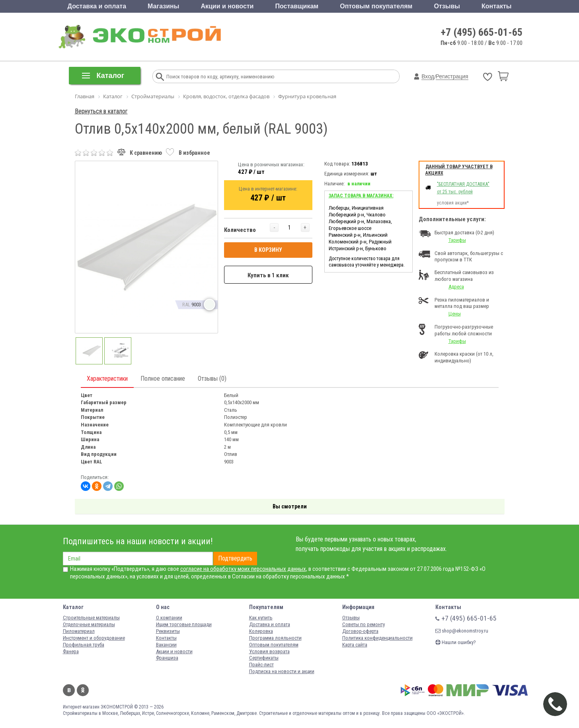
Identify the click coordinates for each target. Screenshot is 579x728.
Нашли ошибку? (456, 642)
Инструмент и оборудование (94, 638)
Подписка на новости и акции (282, 671)
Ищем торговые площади (184, 624)
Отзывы (447, 6)
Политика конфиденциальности (377, 638)
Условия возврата (269, 651)
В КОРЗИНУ (268, 250)
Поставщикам (297, 6)
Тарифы (457, 240)
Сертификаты (264, 658)
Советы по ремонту (364, 624)
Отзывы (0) (212, 379)
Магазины (163, 6)
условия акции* (453, 203)
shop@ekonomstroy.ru (462, 631)
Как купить (261, 618)
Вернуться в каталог (101, 111)
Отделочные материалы (89, 624)
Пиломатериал (79, 631)
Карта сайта (355, 645)
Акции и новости (227, 6)
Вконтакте (69, 690)
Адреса (456, 287)
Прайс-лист (261, 665)
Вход (428, 76)
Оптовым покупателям (376, 6)
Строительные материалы (91, 618)
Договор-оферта (360, 631)
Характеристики (107, 379)
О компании (169, 618)
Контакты (496, 6)
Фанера (71, 651)
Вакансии (166, 645)
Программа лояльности (275, 638)
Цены (455, 314)
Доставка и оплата (97, 6)
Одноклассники (83, 690)
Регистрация (452, 76)
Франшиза (167, 658)
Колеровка (261, 631)
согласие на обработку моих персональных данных (243, 569)
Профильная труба (84, 645)
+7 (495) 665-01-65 (482, 32)
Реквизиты (168, 631)
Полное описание (163, 379)
